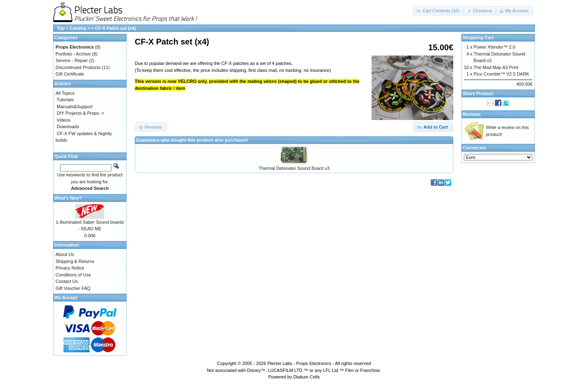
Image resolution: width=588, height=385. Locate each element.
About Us (65, 254)
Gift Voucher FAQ (73, 288)
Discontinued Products (78, 67)
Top (61, 28)
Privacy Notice (70, 268)
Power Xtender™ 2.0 (494, 47)
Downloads (68, 127)
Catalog (78, 28)
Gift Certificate (70, 74)
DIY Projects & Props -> (80, 113)
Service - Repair (72, 60)
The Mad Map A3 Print (496, 67)
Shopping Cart (478, 38)
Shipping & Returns (75, 261)
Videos (63, 120)
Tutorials (65, 100)
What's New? (68, 198)
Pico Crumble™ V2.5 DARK (501, 74)
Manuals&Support (75, 107)
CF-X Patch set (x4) (115, 28)
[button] (439, 11)
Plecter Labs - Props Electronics (300, 363)
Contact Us (67, 281)
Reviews (472, 114)
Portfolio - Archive (73, 54)
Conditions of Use (73, 275)
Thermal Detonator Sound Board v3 (294, 168)
